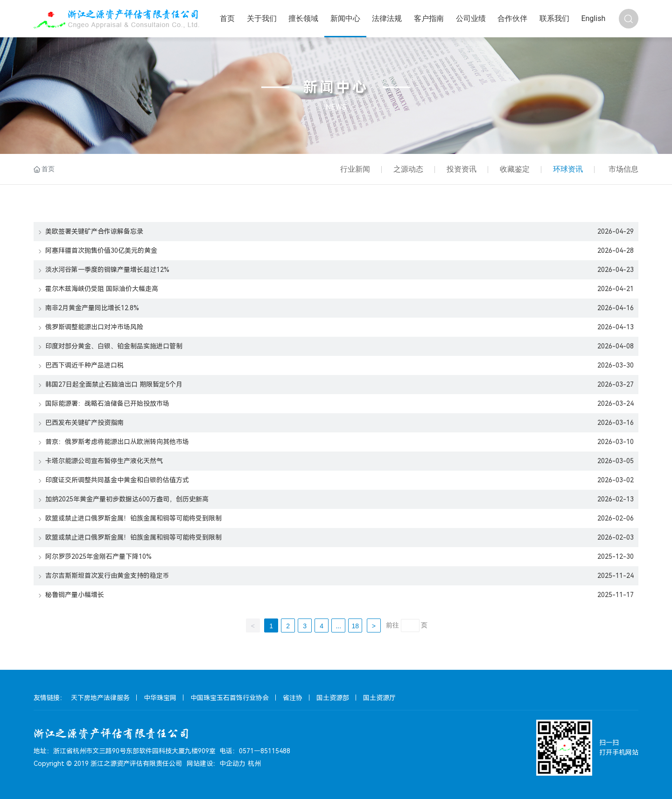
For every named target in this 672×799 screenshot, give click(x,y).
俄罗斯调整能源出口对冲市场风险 (91, 327)
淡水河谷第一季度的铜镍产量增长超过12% (104, 270)
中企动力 (232, 764)
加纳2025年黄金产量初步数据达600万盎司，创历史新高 (123, 499)
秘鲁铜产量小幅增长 (71, 595)
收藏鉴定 (515, 169)
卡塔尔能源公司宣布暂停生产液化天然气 (101, 461)
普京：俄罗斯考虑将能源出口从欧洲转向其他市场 (114, 442)
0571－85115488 (265, 751)
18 (355, 626)
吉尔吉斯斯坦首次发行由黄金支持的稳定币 (104, 576)
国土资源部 (333, 698)
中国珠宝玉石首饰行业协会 (230, 698)
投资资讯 (462, 169)
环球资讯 (568, 169)
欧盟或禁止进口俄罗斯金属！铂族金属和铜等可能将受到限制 (130, 518)
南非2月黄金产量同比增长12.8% (89, 308)
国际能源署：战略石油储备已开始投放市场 (104, 403)
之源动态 (408, 169)
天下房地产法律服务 (100, 698)
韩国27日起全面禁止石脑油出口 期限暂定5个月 (110, 384)
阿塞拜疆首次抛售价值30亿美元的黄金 (98, 250)
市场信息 (623, 169)
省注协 (293, 698)
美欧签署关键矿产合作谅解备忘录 (91, 231)
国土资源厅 (379, 698)
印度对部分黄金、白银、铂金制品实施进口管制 (110, 346)
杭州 (254, 764)
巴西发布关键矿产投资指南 (81, 423)
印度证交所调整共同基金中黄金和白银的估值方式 (114, 480)
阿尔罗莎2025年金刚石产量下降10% (95, 556)
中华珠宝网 (160, 698)
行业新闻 (355, 169)
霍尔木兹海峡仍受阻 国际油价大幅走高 (98, 289)
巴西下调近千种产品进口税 (81, 365)
